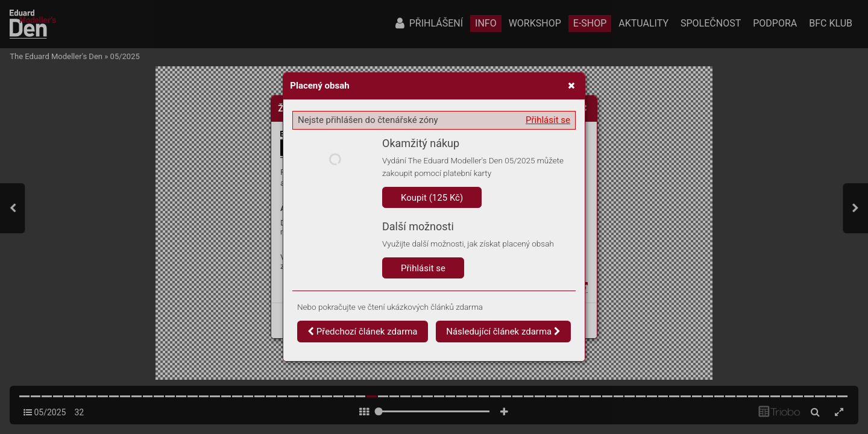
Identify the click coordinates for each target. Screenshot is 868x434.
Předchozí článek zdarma (363, 332)
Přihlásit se (548, 120)
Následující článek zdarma (503, 332)
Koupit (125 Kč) (432, 198)
